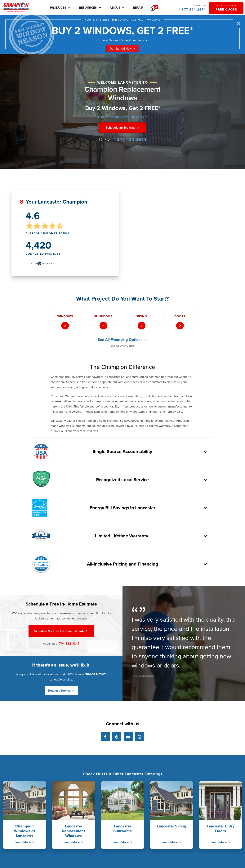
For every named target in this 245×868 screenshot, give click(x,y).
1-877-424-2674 (192, 8)
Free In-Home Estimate (61, 632)
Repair (144, 8)
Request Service (61, 692)
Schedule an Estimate (122, 129)
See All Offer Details (123, 347)
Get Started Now (123, 50)
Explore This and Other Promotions (123, 42)
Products (66, 8)
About (123, 8)
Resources (96, 8)
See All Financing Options (122, 341)
